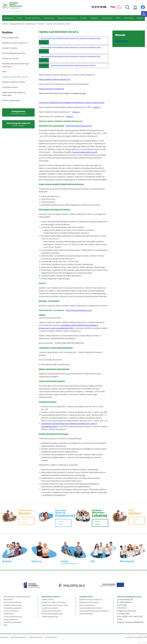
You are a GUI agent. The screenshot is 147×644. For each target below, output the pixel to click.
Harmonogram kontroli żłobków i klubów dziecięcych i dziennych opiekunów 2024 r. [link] (71, 47)
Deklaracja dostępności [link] (19, 637)
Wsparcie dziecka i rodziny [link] (14, 82)
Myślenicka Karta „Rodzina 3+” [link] (15, 43)
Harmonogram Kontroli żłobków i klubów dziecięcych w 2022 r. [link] (73, 65)
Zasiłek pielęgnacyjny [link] (50, 617)
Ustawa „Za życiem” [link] (11, 58)
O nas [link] (19, 18)
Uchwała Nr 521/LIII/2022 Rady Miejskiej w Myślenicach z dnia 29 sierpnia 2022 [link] (72, 103)
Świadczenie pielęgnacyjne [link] (52, 614)
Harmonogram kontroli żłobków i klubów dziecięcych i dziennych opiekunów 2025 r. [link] (71, 38)
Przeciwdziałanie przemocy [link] (14, 53)
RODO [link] (118, 18)
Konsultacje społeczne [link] (13, 608)
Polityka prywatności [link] (36, 637)
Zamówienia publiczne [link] (13, 602)
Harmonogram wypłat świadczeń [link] (17, 597)
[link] (144, 14)
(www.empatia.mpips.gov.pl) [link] (85, 152)
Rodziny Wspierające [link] (11, 100)
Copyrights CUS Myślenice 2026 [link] (136, 637)
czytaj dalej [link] (24, 521)
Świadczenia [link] (49, 18)
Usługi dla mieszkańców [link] (67, 18)
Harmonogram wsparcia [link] (18, 124)
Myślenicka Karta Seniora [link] (89, 602)
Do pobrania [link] (107, 18)
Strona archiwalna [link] (51, 637)
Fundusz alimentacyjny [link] (13, 617)
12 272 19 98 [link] (99, 7)
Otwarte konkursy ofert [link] (13, 605)
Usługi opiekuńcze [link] (11, 620)
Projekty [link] (83, 18)
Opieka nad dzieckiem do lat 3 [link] (15, 77)
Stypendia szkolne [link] (10, 87)
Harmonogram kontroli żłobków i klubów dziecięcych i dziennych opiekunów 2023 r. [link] (71, 56)
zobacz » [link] (97, 107)
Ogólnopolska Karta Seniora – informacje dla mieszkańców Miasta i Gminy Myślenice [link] (94, 611)
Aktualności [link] (9, 18)
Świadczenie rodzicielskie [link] (51, 611)
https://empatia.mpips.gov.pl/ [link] (79, 126)
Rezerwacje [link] (129, 18)
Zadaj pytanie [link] (18, 112)
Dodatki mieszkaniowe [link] (13, 622)
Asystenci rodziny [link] (10, 48)
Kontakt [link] (140, 18)
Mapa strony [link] (4, 637)
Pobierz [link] (44, 42)
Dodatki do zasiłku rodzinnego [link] (54, 602)
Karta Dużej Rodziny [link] (11, 38)
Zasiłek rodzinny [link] (48, 600)
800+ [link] (4, 72)
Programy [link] (94, 18)
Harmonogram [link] (121, 41)
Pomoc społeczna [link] (33, 18)
